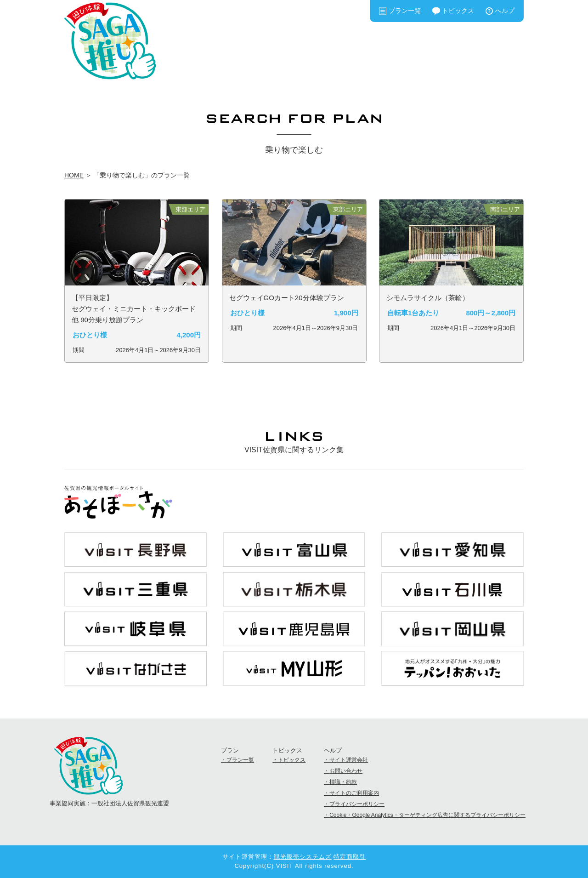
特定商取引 (350, 857)
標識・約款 (343, 782)
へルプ (505, 11)
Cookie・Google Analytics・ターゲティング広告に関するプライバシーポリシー (427, 815)
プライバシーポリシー (357, 804)
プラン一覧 (405, 11)
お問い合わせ (346, 771)
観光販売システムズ (303, 857)
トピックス (458, 11)
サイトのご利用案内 (354, 793)
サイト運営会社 (349, 760)
